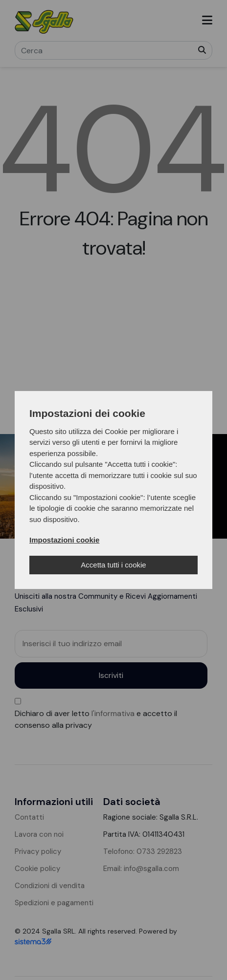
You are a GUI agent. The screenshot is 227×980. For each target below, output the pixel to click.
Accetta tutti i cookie (113, 565)
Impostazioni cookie (64, 540)
